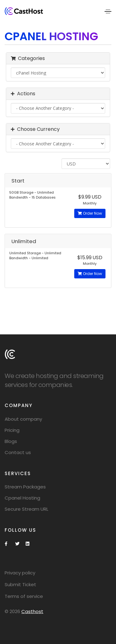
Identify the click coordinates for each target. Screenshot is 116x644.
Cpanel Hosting (22, 498)
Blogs (11, 441)
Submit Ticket (20, 584)
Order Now (90, 213)
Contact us (18, 452)
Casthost (32, 611)
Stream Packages (25, 487)
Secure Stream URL (26, 509)
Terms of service (24, 596)
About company (23, 419)
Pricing (12, 430)
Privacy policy (20, 573)
